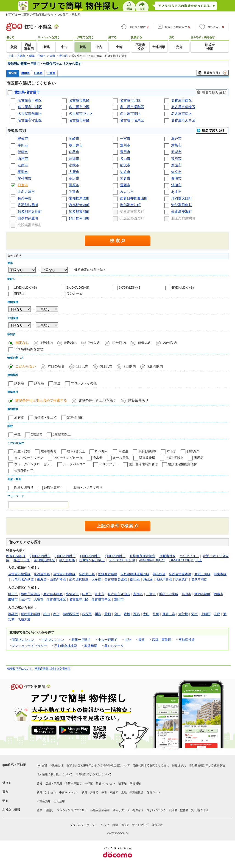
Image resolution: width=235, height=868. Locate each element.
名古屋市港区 (130, 114)
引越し (50, 810)
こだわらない (26, 366)
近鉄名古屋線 (108, 574)
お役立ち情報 (11, 810)
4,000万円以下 (90, 556)
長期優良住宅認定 (143, 556)
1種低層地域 (147, 451)
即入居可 (102, 451)
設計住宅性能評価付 (143, 464)
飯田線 (135, 579)
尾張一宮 (169, 614)
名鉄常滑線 (199, 579)
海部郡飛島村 (182, 205)
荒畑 (108, 614)
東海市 (23, 172)
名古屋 (87, 614)
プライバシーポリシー (84, 825)
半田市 (23, 145)
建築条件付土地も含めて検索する (41, 400)
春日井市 (76, 145)
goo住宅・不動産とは (50, 765)
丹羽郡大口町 (182, 198)
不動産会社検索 (66, 646)
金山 (117, 614)
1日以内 (82, 366)
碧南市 (23, 152)
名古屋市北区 (130, 100)
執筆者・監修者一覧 (182, 810)
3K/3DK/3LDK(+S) (122, 560)
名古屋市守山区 (30, 120)
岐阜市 (87, 594)
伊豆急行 (182, 579)
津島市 (176, 145)
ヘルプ (105, 825)
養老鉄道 (159, 574)
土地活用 (59, 801)
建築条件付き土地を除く (97, 400)
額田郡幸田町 (79, 218)
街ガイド (138, 810)
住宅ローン (154, 792)
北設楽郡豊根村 (30, 225)
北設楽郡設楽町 (133, 218)
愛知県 (13, 73)
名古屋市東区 (79, 100)
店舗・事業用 (162, 640)
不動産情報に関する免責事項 (53, 669)
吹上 (56, 614)
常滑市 (176, 158)
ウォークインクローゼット (34, 464)
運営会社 (157, 825)
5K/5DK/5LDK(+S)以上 (186, 560)
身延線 (148, 579)
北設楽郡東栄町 (184, 218)
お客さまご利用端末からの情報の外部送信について (98, 765)
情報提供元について (20, 669)
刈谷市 (74, 152)
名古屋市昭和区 (132, 107)
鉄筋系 (19, 383)
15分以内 (145, 343)
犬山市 (125, 158)
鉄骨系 (39, 383)
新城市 (176, 165)
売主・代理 (22, 451)
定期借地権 (75, 417)
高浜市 (74, 178)
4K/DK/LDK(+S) (182, 288)
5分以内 (70, 343)
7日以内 (130, 366)
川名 (98, 614)
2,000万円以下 (40, 556)
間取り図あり (16, 556)
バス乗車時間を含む (29, 349)
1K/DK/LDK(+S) (25, 288)
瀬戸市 (176, 138)
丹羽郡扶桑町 (28, 205)
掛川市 (13, 594)
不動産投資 (187, 640)
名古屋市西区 (182, 100)
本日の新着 (56, 366)
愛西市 (125, 185)
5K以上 (19, 293)
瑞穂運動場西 (31, 614)
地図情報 (203, 810)
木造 (57, 383)
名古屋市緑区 (79, 120)
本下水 (171, 451)
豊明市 (176, 178)
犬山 (146, 614)
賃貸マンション (106, 783)
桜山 (47, 614)
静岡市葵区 (202, 594)
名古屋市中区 (79, 107)
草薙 (156, 614)
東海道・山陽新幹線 (51, 579)
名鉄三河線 (202, 574)
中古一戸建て (108, 640)
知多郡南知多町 (133, 212)
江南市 (23, 165)
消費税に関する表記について (94, 774)
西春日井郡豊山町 (134, 198)
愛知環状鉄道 (79, 579)
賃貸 (141, 640)
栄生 (194, 614)
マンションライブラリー (29, 646)
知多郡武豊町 (28, 218)
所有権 (19, 417)
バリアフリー (109, 464)
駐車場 (123, 783)
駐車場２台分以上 (92, 560)
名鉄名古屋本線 (180, 574)
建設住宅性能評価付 (182, 464)
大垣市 (39, 599)
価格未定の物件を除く (90, 270)
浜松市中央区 (169, 594)
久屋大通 (24, 619)
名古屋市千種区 (30, 100)
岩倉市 (125, 178)
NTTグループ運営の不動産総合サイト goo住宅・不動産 (43, 15)
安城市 (176, 152)
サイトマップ (140, 825)
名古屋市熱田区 (30, 114)
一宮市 (125, 138)
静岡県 (25, 73)
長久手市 (25, 198)
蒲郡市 (74, 158)
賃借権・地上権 (45, 417)
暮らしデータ (114, 646)
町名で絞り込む (214, 92)
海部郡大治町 (79, 205)
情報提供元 (179, 765)
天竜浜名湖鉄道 (22, 579)
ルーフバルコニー (76, 464)
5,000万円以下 (115, 556)
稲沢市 (125, 165)
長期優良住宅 (24, 471)
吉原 (217, 614)
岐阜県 (38, 73)
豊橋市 (23, 138)
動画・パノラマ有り (88, 487)
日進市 (23, 185)
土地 (128, 640)
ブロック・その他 (84, 383)
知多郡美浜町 (182, 212)
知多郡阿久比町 (30, 212)
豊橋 (127, 614)
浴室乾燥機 (147, 458)
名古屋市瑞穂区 (183, 107)
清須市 (176, 185)
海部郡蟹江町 (130, 205)
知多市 (125, 172)
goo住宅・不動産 (14, 765)
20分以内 (170, 343)
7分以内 (94, 343)
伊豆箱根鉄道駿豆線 (135, 574)
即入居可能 (67, 560)
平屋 (17, 434)
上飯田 (206, 614)
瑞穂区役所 (71, 614)
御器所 (13, 614)
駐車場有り (49, 451)
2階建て (37, 434)
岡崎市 (74, 138)
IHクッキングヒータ (68, 458)
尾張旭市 (25, 178)
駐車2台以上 (76, 451)
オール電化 (121, 458)
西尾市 (23, 158)
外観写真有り (53, 487)
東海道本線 (42, 574)
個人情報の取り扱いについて (55, 774)
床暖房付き (168, 556)
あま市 (176, 192)
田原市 (74, 185)
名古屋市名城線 (116, 579)
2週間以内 (155, 366)
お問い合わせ (120, 825)
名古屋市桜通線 (19, 574)
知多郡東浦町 (79, 212)
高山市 (186, 594)
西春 (137, 614)
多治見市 (72, 594)
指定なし (22, 343)
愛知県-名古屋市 (27, 92)
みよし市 (127, 192)
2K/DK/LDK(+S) (78, 288)
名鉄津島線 (164, 579)
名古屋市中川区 (81, 114)
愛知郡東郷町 (79, 198)
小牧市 (74, 165)
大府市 (74, 172)
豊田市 (125, 152)
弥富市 (74, 192)
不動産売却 (44, 801)
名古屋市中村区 (30, 107)
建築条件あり (138, 400)
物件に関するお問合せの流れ (151, 765)
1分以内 (47, 343)
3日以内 (106, 366)
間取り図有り (24, 487)
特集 (39, 810)
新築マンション (23, 640)
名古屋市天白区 (183, 120)
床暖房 (199, 458)
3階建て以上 (62, 434)
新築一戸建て (81, 640)
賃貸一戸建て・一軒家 (79, 783)
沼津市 (26, 599)
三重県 (51, 73)
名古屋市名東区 (132, 120)
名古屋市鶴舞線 (64, 574)
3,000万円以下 (65, 556)
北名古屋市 (26, 192)
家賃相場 (91, 646)
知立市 (176, 172)
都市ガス (193, 451)
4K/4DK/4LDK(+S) (152, 560)
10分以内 (119, 343)
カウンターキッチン (29, 458)
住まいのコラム (156, 810)
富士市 (100, 594)
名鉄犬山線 (87, 574)
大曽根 (183, 614)
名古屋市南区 (182, 114)
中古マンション (53, 640)
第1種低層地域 (44, 560)
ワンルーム (75, 293)
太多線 (96, 579)
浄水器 (98, 458)
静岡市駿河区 (31, 594)
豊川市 (125, 145)
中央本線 (220, 574)
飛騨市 (13, 599)
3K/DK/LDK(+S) (130, 288)
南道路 (123, 451)
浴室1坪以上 (174, 458)
